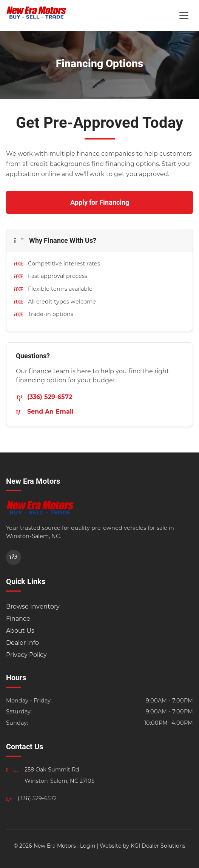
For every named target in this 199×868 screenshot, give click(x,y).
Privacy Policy (26, 655)
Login (88, 846)
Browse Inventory (33, 607)
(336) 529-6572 (44, 397)
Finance (18, 619)
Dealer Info (22, 643)
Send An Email (45, 412)
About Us (20, 631)
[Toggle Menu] (184, 15)
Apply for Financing (100, 202)
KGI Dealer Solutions (158, 846)
